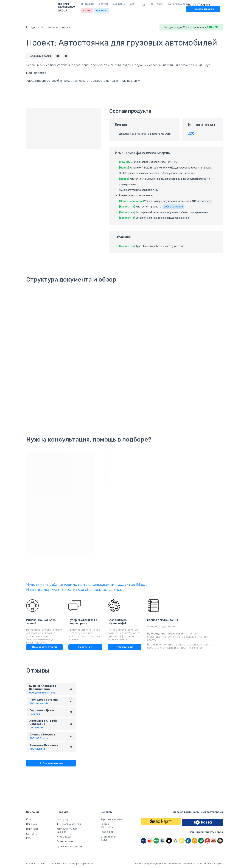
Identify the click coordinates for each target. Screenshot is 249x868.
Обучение (87, 4)
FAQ (28, 838)
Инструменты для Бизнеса (67, 830)
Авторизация (147, 4)
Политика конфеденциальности (150, 864)
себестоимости (173, 206)
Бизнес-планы (65, 842)
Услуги (72, 4)
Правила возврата (214, 864)
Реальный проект (40, 56)
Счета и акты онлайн (108, 838)
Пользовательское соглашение (185, 864)
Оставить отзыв (50, 768)
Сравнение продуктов (69, 846)
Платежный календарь (107, 826)
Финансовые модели (69, 824)
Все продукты (65, 819)
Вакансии (32, 824)
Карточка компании (112, 819)
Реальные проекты (58, 27)
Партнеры (32, 829)
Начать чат (85, 646)
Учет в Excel (64, 837)
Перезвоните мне (206, 9)
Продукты (56, 4)
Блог (101, 4)
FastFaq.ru (107, 832)
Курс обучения (124, 646)
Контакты (128, 4)
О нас (113, 4)
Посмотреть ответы (44, 646)
